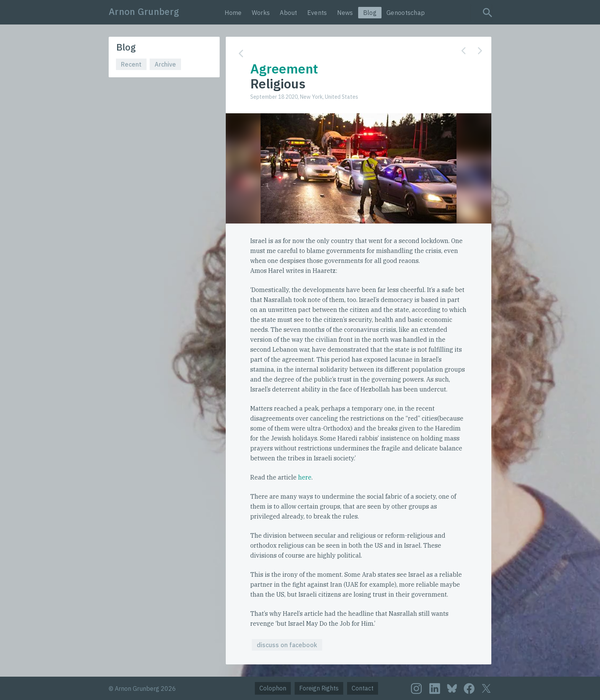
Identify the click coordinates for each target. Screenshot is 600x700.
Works (261, 13)
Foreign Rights (319, 688)
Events (317, 13)
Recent (131, 64)
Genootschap (406, 13)
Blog (370, 13)
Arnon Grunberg (144, 11)
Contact (363, 688)
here (305, 477)
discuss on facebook (287, 645)
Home (233, 13)
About (289, 13)
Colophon (273, 688)
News (345, 13)
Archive (165, 64)
